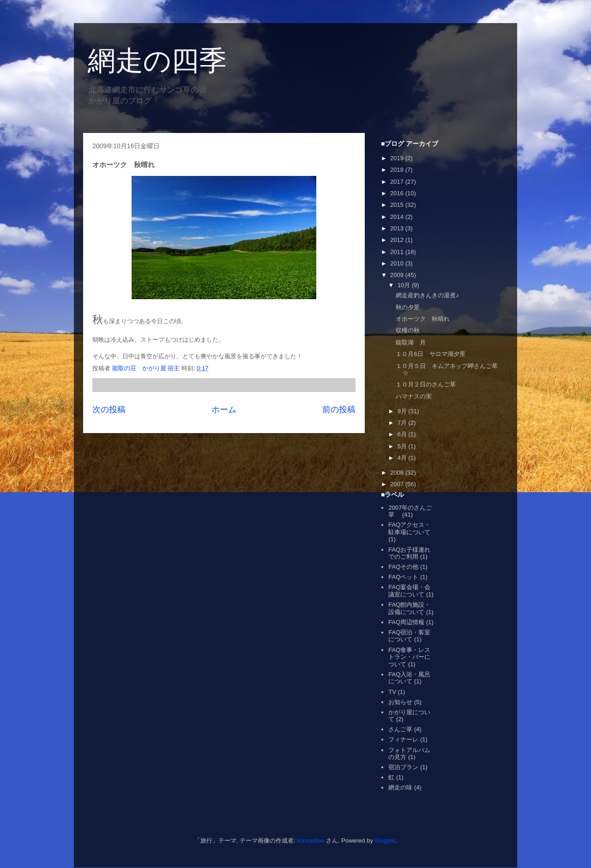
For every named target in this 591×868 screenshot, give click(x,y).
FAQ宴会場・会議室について (409, 591)
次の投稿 (109, 410)
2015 (398, 205)
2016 (398, 193)
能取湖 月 (411, 342)
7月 (403, 423)
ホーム (224, 410)
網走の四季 (157, 61)
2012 (398, 240)
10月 (405, 285)
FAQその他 (403, 567)
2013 (398, 228)
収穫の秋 (408, 330)
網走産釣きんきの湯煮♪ (427, 295)
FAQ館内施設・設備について (409, 608)
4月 (403, 458)
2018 (398, 170)
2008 (398, 473)
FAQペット (403, 577)
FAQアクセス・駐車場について (409, 528)
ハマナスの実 (414, 396)
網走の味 (400, 787)
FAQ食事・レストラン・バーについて (409, 657)
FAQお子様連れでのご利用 (409, 553)
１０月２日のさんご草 (426, 384)
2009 (398, 275)
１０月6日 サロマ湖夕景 (430, 354)
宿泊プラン (403, 767)
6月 (403, 434)
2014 (398, 217)
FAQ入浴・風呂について (409, 678)
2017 (398, 182)
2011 (398, 252)
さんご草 (400, 729)
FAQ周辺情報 (406, 622)
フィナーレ (403, 739)
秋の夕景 (408, 307)
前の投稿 (339, 410)
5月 (403, 446)
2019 (398, 158)
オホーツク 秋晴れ (423, 319)
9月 (403, 411)
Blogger (385, 841)
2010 (398, 263)
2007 (398, 484)
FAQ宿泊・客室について (409, 636)
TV (392, 692)
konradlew (311, 841)
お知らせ (400, 702)
